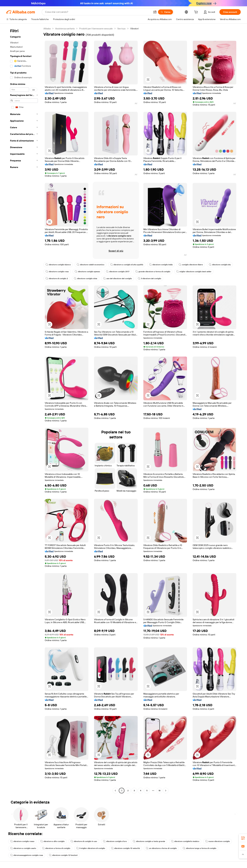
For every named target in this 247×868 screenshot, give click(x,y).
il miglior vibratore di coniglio (91, 848)
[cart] (197, 12)
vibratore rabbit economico (90, 265)
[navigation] (24, 410)
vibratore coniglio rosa (57, 272)
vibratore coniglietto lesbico (185, 841)
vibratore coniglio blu (220, 265)
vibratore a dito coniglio (52, 841)
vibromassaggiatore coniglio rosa (27, 855)
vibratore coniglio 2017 (118, 272)
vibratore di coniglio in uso (84, 841)
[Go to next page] (166, 791)
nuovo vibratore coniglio (218, 841)
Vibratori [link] (134, 29)
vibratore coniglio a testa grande (149, 841)
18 (159, 791)
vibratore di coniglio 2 (57, 279)
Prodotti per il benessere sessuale (96, 29)
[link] (243, 838)
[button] (155, 12)
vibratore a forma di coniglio (56, 848)
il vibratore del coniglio (149, 279)
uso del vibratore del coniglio (118, 279)
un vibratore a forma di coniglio (161, 848)
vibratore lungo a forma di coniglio (200, 848)
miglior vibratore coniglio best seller (194, 272)
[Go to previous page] (115, 791)
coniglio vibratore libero (191, 265)
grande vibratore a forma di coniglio (153, 272)
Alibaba (47, 29)
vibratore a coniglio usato (23, 848)
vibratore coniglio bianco (58, 265)
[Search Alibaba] (98, 12)
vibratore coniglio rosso (22, 841)
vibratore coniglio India (161, 265)
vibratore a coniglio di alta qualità (127, 265)
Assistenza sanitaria (65, 29)
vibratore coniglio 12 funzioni (63, 855)
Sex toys (121, 29)
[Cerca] (165, 12)
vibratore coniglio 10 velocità (125, 848)
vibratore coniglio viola (86, 279)
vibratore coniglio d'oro (115, 841)
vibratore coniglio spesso (87, 272)
